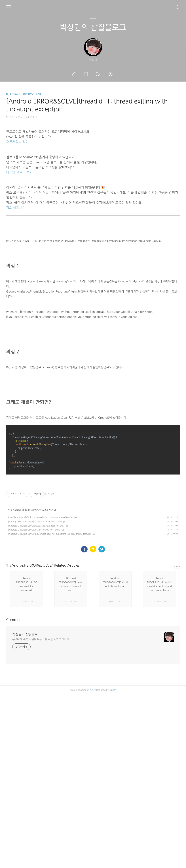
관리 (111, 74)
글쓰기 (74, 74)
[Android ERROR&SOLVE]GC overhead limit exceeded (35, 591)
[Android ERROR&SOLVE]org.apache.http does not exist (36, 595)
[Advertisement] (93, 519)
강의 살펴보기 (16, 208)
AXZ (92, 811)
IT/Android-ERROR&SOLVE (24, 94)
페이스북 (84, 671)
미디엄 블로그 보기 (19, 172)
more (177, 688)
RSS (99, 74)
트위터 (102, 671)
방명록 (87, 74)
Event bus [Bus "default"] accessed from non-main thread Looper (41, 586)
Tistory (112, 811)
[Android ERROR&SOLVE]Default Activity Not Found (34, 599)
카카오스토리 (93, 671)
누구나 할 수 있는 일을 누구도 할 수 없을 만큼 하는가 (41, 761)
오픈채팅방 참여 (17, 142)
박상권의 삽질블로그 (93, 27)
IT (10, 579)
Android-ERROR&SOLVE (25, 579)
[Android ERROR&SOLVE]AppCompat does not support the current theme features (50, 603)
